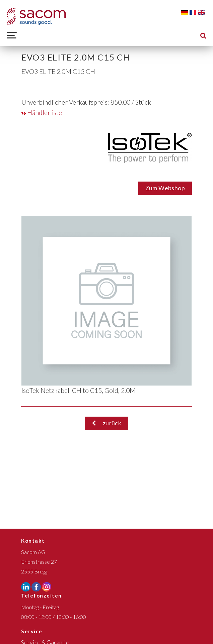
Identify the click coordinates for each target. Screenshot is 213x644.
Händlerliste (42, 113)
